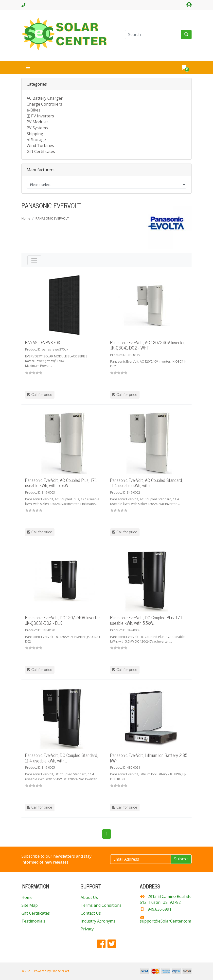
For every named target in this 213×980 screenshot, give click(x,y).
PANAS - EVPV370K (43, 342)
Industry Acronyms (98, 921)
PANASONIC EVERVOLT (52, 218)
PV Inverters (43, 116)
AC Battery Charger (45, 98)
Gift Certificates (41, 151)
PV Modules (38, 122)
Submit (181, 859)
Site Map (30, 905)
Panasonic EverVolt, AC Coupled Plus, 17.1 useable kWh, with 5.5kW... (61, 483)
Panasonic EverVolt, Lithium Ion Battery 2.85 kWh (149, 758)
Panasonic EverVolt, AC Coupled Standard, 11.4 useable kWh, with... (146, 483)
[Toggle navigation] (28, 68)
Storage (38, 140)
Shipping (35, 134)
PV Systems (37, 128)
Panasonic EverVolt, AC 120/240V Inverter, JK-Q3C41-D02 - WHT (148, 345)
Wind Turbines (40, 146)
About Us (89, 897)
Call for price (40, 395)
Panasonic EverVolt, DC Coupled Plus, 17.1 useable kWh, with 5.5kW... (146, 620)
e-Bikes (34, 110)
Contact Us (91, 913)
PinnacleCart (60, 971)
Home (26, 218)
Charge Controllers (44, 104)
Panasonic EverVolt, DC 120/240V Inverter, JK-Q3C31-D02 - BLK (63, 620)
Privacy (87, 929)
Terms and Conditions (101, 905)
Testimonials (33, 921)
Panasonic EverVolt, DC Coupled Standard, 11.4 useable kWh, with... (62, 758)
